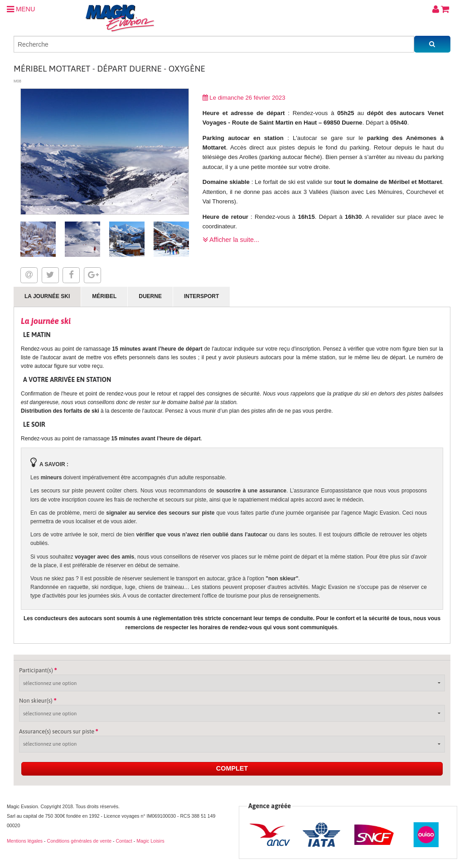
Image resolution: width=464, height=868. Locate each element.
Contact (124, 841)
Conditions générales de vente (79, 841)
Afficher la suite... (231, 240)
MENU (21, 9)
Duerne (150, 296)
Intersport (201, 296)
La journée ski (47, 296)
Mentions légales (25, 841)
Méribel (104, 296)
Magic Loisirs (150, 841)
